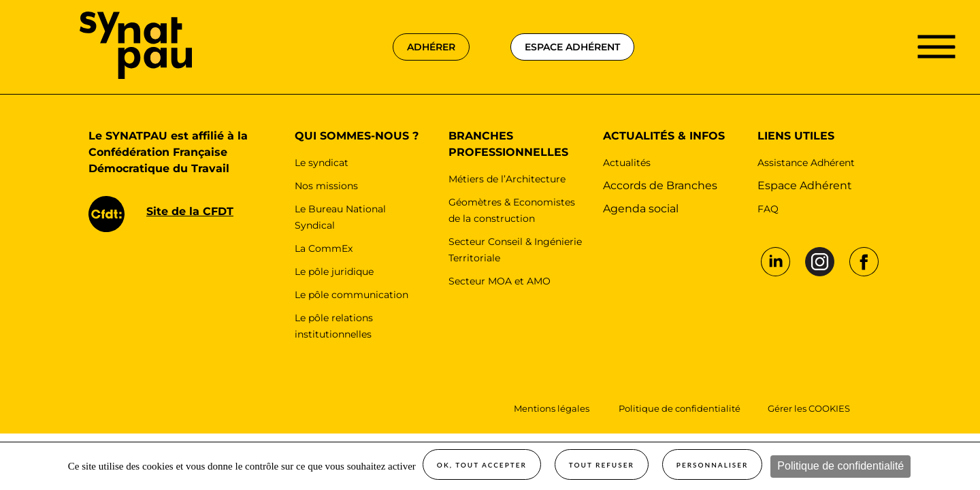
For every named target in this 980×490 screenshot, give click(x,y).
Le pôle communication (352, 295)
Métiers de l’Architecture (507, 179)
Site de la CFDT (190, 211)
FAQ (768, 209)
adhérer (431, 47)
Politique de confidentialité (840, 466)
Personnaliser (713, 465)
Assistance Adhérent (806, 163)
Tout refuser (602, 465)
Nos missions (326, 186)
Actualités (627, 163)
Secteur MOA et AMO (500, 281)
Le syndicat (322, 163)
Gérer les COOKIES (809, 408)
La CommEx (324, 248)
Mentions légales (553, 408)
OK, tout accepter (482, 465)
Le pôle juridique (334, 272)
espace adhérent (572, 47)
